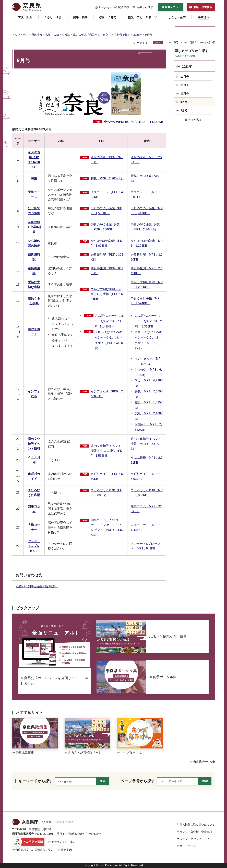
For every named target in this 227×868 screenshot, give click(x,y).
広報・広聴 (52, 35)
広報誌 (66, 35)
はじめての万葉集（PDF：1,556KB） (107, 211)
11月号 (185, 85)
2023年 (138, 35)
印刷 (159, 43)
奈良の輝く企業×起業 (34, 227)
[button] (103, 7)
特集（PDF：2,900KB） (107, 178)
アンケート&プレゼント (34, 546)
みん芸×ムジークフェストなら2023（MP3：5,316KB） (148, 321)
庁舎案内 (66, 850)
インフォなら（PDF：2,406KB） (107, 394)
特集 (34, 178)
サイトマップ (188, 846)
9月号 (184, 102)
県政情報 (37, 35)
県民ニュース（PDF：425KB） (107, 195)
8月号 (184, 110)
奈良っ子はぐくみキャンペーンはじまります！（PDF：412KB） (109, 340)
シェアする (141, 43)
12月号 (185, 77)
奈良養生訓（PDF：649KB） (107, 271)
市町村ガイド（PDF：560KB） (107, 476)
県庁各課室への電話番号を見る (34, 850)
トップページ (20, 35)
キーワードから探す (36, 781)
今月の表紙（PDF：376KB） (107, 160)
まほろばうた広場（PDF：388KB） (107, 493)
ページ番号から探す (138, 781)
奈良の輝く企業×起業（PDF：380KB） (105, 227)
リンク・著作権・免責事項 (196, 832)
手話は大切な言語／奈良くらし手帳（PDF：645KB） (107, 294)
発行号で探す (122, 35)
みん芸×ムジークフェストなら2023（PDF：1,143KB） (109, 321)
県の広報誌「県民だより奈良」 (92, 35)
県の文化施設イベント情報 (34, 444)
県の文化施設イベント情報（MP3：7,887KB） (146, 444)
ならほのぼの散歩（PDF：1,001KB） (107, 243)
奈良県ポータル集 (204, 762)
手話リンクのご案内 (63, 842)
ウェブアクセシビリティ (195, 839)
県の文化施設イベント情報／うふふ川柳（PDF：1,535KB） (107, 451)
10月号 (185, 94)
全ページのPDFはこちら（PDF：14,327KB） (135, 122)
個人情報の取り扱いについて (197, 825)
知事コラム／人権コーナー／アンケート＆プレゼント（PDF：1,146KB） (107, 527)
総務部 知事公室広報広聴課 (37, 586)
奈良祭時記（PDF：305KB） (107, 257)
